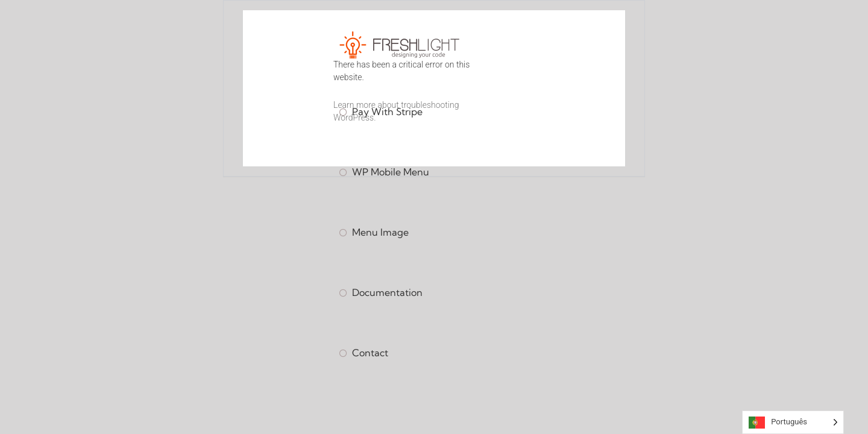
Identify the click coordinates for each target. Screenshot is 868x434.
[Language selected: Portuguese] (793, 422)
